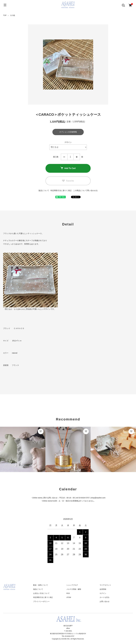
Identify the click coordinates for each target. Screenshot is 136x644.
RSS (68, 593)
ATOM (69, 597)
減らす (64, 157)
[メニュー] (5, 5)
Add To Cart (68, 168)
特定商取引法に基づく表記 (61, 190)
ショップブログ (72, 585)
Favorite (68, 181)
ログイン (103, 593)
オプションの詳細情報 (68, 132)
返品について (44, 190)
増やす (77, 157)
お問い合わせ (105, 601)
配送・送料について (41, 585)
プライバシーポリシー (41, 601)
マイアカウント (105, 585)
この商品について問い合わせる (85, 190)
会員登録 (103, 589)
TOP (5, 15)
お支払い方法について (41, 593)
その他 (12, 15)
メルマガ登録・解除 (74, 589)
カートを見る (105, 597)
